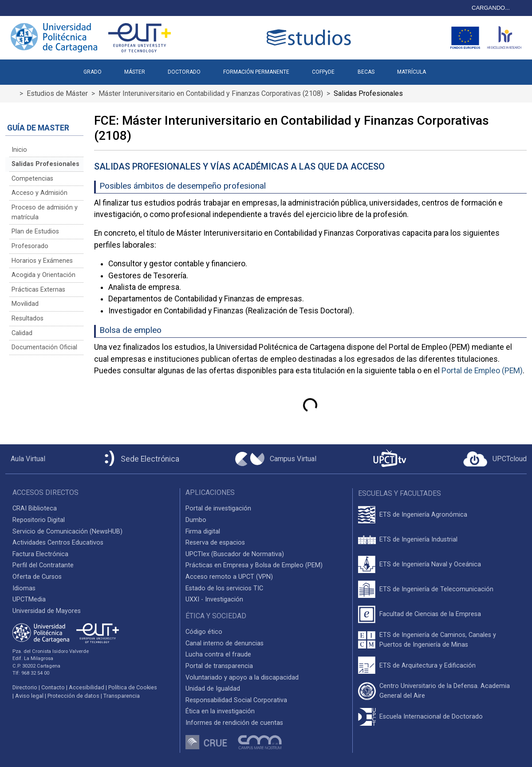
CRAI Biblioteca (35, 508)
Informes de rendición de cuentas (234, 723)
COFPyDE (323, 72)
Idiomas (24, 588)
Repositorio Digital (39, 520)
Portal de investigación (218, 508)
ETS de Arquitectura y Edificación (428, 666)
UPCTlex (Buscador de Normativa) (235, 554)
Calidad (22, 333)
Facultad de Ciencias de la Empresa (430, 614)
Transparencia (122, 696)
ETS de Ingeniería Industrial (418, 540)
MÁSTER (135, 72)
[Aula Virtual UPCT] (25, 459)
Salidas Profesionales (45, 164)
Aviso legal (29, 696)
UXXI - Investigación (214, 599)
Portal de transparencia (219, 666)
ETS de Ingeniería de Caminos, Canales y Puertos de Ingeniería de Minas (438, 640)
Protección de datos (73, 696)
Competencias (32, 179)
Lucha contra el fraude (218, 654)
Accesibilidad (87, 687)
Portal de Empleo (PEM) (482, 371)
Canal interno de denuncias (225, 643)
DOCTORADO (184, 72)
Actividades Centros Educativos (58, 543)
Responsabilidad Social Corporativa (236, 700)
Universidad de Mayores (47, 611)
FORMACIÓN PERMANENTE (256, 72)
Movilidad (25, 304)
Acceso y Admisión (39, 193)
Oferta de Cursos (37, 577)
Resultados (28, 318)
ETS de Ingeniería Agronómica (423, 515)
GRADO (93, 72)
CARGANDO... (491, 8)
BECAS (366, 72)
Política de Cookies (133, 687)
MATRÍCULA (412, 72)
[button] (448, 68)
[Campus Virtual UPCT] (276, 459)
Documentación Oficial (44, 347)
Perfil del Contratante (43, 565)
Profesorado (30, 246)
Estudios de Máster (57, 93)
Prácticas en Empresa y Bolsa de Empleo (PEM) (254, 565)
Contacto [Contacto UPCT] (53, 687)
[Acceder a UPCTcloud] (495, 459)
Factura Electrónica (40, 554)
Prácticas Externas (38, 290)
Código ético (204, 632)
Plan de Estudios (35, 231)
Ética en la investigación (220, 711)
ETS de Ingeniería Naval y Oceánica (430, 564)
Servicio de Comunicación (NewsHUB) (67, 532)
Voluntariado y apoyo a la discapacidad (242, 678)
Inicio (19, 150)
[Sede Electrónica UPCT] (140, 459)
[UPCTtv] (390, 459)
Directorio (25, 687)
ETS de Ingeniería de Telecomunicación (436, 589)
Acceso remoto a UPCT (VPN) (229, 577)
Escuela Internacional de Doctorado (431, 717)
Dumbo (196, 520)
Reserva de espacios (215, 543)
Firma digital (203, 532)
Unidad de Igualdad (213, 689)
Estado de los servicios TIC (224, 588)
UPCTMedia (29, 599)
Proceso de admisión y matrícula (45, 212)
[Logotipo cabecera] (311, 38)
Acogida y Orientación (43, 275)
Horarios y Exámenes (42, 261)
